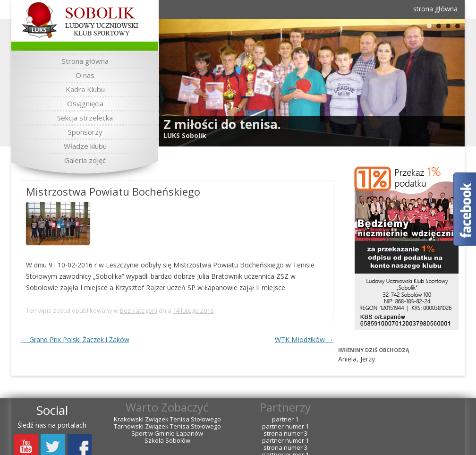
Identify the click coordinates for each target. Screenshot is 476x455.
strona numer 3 (285, 434)
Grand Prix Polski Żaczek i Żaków (75, 339)
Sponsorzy (85, 132)
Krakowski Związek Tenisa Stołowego (167, 419)
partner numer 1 (285, 426)
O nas (85, 75)
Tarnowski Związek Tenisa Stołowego (167, 426)
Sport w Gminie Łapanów (167, 434)
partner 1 (285, 419)
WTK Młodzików (304, 339)
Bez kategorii (139, 310)
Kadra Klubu (85, 89)
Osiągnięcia (85, 103)
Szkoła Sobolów (167, 441)
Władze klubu (85, 146)
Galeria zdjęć (85, 160)
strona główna (435, 9)
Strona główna (85, 61)
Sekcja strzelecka (85, 118)
